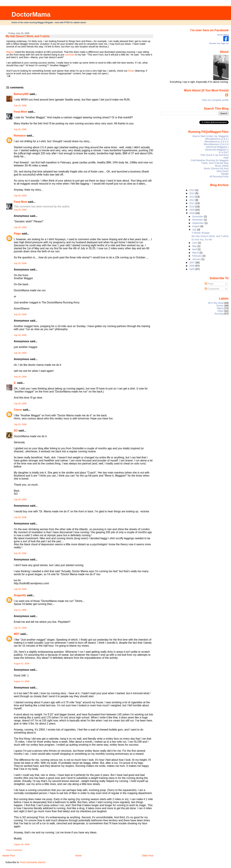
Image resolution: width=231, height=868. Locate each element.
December (198, 216)
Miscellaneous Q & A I (217, 139)
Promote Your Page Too (219, 43)
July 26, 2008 (20, 335)
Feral (131, 71)
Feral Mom (20, 112)
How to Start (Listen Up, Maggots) (210, 136)
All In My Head (216, 303)
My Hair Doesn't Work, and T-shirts (28, 36)
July (195, 230)
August (196, 226)
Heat (226, 158)
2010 (192, 207)
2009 (192, 210)
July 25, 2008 (20, 106)
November (198, 220)
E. (15, 383)
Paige (17, 234)
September (198, 223)
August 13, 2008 (21, 681)
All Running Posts (219, 176)
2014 (192, 193)
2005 (192, 269)
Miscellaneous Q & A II (217, 142)
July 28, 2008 (20, 517)
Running (219, 314)
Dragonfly (20, 595)
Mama (220, 308)
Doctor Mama (223, 35)
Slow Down (223, 171)
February (197, 256)
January (197, 259)
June (195, 243)
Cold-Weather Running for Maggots (210, 160)
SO (16, 431)
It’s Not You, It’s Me (202, 240)
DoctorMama (31, 14)
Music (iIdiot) (222, 166)
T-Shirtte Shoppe (201, 233)
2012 (192, 200)
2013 (192, 197)
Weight (225, 174)
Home (78, 856)
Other (221, 311)
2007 (192, 263)
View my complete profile (215, 100)
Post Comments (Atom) (33, 862)
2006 (192, 266)
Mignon (10, 52)
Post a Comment (14, 850)
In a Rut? (224, 152)
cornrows (70, 55)
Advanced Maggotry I (217, 147)
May (195, 246)
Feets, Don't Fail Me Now (215, 163)
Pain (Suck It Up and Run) (215, 155)
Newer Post (9, 856)
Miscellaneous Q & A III (216, 144)
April (195, 249)
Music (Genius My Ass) (216, 168)
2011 (192, 203)
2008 (192, 213)
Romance (20, 136)
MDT (17, 634)
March (196, 253)
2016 (192, 190)
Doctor (220, 306)
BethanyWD (21, 94)
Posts (209, 284)
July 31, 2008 (20, 610)
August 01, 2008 (21, 664)
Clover (18, 410)
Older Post (148, 856)
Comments (212, 289)
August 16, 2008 (21, 844)
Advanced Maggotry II (217, 150)
